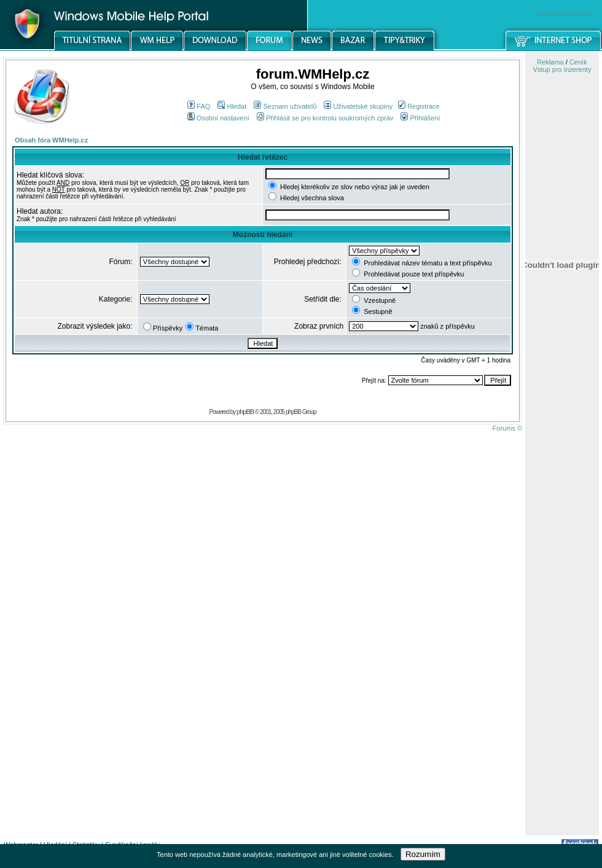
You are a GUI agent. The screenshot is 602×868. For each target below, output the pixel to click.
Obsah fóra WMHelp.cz (51, 140)
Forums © (507, 428)
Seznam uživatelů (285, 106)
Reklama (550, 62)
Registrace (419, 106)
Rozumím (423, 854)
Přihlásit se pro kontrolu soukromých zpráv (325, 118)
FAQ (199, 106)
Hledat (232, 106)
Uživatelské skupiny (358, 106)
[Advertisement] (562, 641)
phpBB (245, 412)
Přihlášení (420, 118)
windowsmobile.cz (566, 13)
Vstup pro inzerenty (562, 69)
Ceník (578, 62)
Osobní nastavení (218, 118)
